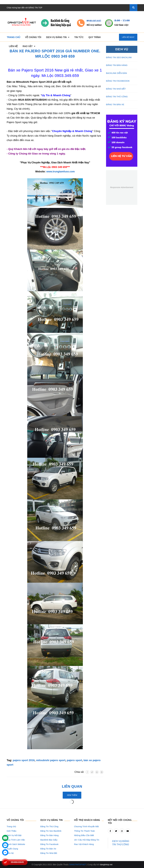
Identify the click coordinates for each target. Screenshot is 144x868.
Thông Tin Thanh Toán (85, 831)
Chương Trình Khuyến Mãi (86, 826)
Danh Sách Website (16, 844)
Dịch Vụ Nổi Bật (14, 835)
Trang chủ (11, 826)
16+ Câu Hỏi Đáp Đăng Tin (87, 840)
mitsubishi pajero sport (51, 760)
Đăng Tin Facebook (49, 844)
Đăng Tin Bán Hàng (50, 835)
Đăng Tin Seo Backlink (51, 831)
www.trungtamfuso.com (60, 172)
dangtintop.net (106, 865)
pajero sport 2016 (24, 760)
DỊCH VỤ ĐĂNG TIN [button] (52, 820)
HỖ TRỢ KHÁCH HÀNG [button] (87, 820)
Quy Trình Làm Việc (16, 840)
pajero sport (75, 760)
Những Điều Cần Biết (84, 835)
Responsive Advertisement (122, 187)
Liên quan (72, 786)
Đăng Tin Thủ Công (49, 826)
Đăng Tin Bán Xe (48, 849)
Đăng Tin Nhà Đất (49, 853)
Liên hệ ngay (128, 37)
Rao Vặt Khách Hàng (84, 844)
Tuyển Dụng (12, 849)
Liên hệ (10, 853)
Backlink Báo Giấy (49, 840)
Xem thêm (72, 795)
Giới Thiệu (11, 831)
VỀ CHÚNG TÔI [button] (15, 820)
